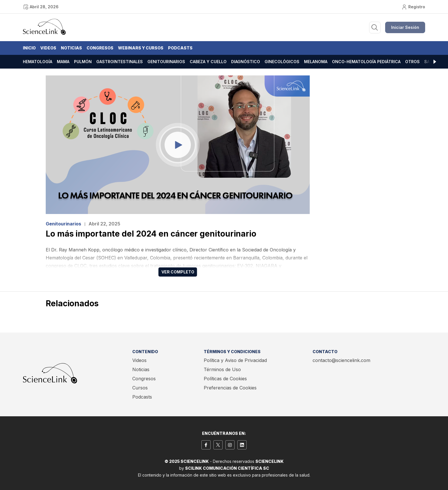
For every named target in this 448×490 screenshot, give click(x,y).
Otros (412, 62)
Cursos (140, 388)
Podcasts (180, 48)
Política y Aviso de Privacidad (235, 360)
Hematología (38, 62)
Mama (63, 62)
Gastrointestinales (120, 62)
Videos (48, 48)
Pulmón (83, 62)
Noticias (71, 48)
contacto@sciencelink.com (341, 360)
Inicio (29, 48)
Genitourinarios (166, 62)
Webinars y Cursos (141, 48)
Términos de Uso (222, 369)
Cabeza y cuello (208, 62)
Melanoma (316, 62)
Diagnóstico (246, 62)
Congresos (100, 48)
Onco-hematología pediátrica (366, 62)
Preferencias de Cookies (230, 388)
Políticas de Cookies (225, 379)
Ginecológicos (282, 62)
